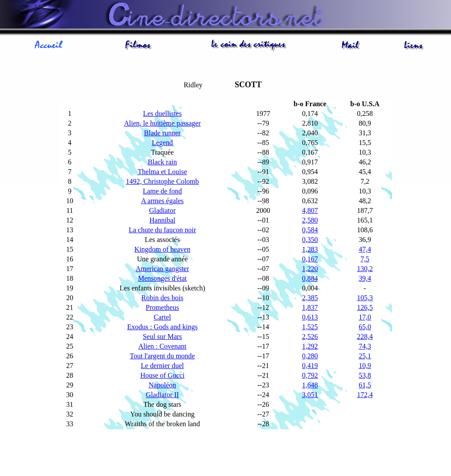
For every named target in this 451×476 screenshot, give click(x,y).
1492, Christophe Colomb (163, 181)
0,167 (310, 259)
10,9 (365, 366)
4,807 (310, 210)
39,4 (365, 278)
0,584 (310, 230)
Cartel (162, 317)
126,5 (365, 307)
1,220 (310, 269)
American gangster (162, 269)
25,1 (365, 356)
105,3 (365, 298)
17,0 (365, 317)
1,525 (310, 327)
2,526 (310, 337)
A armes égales (162, 201)
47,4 (365, 249)
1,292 (310, 346)
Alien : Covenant (162, 346)
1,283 (310, 249)
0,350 (310, 240)
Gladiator (162, 210)
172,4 (365, 395)
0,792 (310, 375)
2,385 (310, 298)
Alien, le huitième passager (163, 123)
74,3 (365, 346)
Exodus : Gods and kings (163, 327)
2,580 (310, 220)
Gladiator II (162, 395)
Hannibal (162, 220)
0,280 (310, 356)
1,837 (310, 307)
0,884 (310, 278)
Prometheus (163, 307)
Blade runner (162, 133)
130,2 (365, 269)
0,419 (310, 366)
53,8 (365, 375)
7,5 (365, 259)
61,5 (365, 385)
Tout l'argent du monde (163, 356)
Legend (163, 143)
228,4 (365, 337)
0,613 (310, 317)
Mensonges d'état (162, 278)
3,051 (310, 395)
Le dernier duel (163, 366)
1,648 (310, 385)
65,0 (365, 327)
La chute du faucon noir (162, 230)
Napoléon (163, 385)
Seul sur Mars (162, 337)
